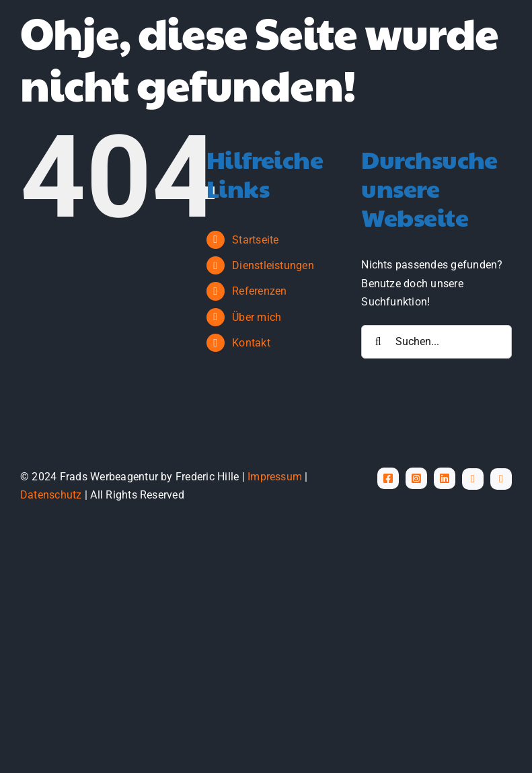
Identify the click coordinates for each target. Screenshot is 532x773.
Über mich (257, 317)
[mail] (473, 479)
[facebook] (388, 478)
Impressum (275, 477)
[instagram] (416, 478)
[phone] (501, 479)
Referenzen (259, 291)
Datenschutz (51, 495)
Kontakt (251, 343)
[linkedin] (445, 478)
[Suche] (378, 342)
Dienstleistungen (273, 265)
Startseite (255, 240)
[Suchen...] (436, 342)
